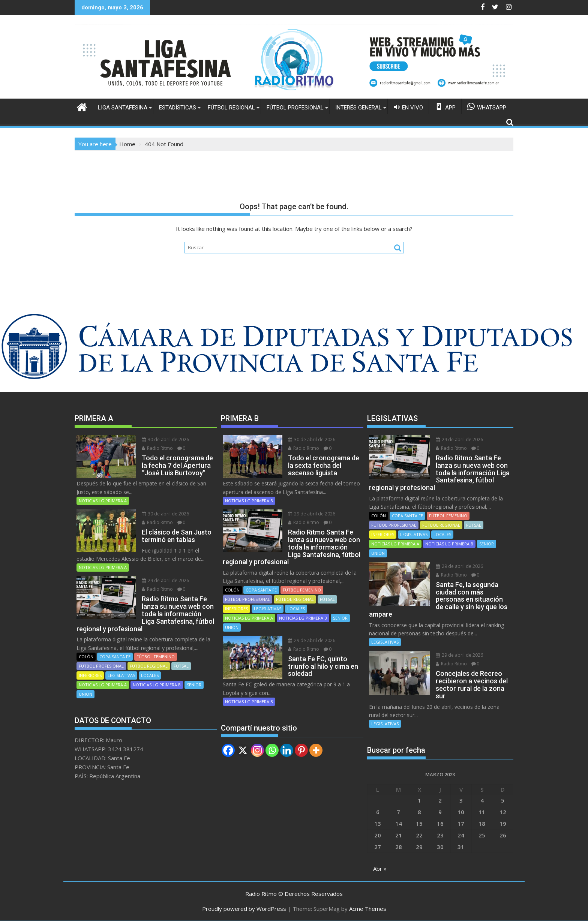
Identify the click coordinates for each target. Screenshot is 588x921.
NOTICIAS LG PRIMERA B (157, 685)
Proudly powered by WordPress (244, 909)
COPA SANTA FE (115, 657)
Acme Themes (368, 909)
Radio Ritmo (157, 448)
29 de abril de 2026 (165, 580)
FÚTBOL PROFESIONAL (295, 108)
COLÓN (86, 657)
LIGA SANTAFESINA (123, 108)
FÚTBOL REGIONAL (231, 108)
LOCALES (150, 675)
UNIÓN (85, 694)
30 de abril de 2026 (165, 440)
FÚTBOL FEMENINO (156, 657)
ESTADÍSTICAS (178, 108)
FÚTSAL (181, 666)
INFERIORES (90, 675)
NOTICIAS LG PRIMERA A (103, 501)
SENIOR (194, 685)
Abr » (380, 869)
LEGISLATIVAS (121, 675)
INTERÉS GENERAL (358, 108)
